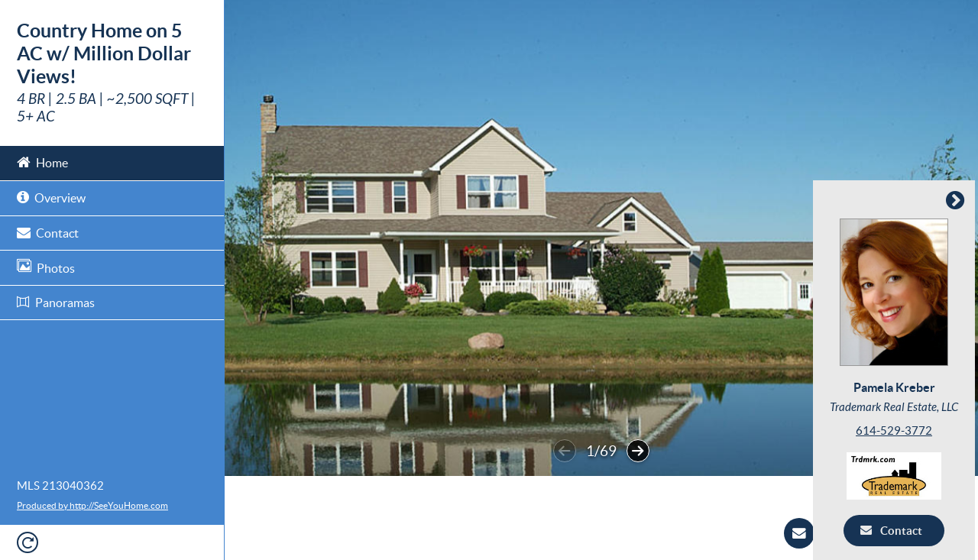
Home (42, 162)
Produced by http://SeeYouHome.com (92, 505)
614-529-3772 (897, 431)
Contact (48, 232)
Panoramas (56, 303)
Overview (51, 197)
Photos (46, 267)
